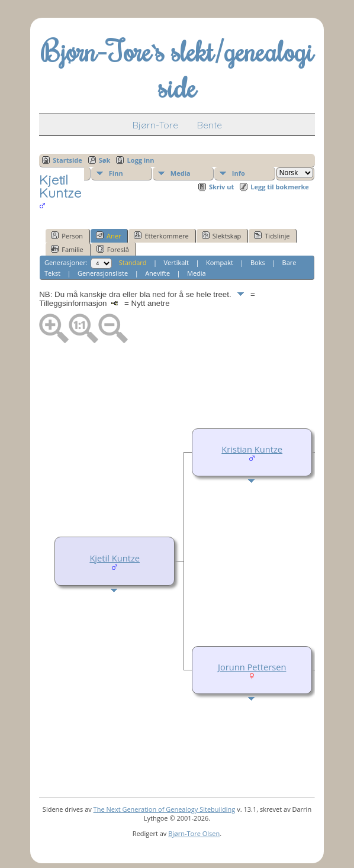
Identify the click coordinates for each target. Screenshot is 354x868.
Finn (116, 173)
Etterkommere (161, 235)
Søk (105, 160)
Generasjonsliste (103, 273)
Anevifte (157, 273)
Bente (210, 125)
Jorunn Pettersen (252, 667)
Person (67, 235)
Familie (67, 249)
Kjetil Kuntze (115, 558)
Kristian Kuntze (252, 449)
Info (239, 173)
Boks (258, 262)
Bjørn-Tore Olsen (194, 833)
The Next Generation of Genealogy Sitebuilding (165, 809)
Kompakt (220, 262)
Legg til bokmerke (280, 187)
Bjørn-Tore (155, 125)
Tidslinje (272, 235)
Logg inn (140, 160)
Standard (133, 262)
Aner (108, 235)
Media (181, 173)
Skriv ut (221, 187)
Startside (67, 160)
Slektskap (222, 235)
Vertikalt (177, 262)
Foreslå (113, 249)
